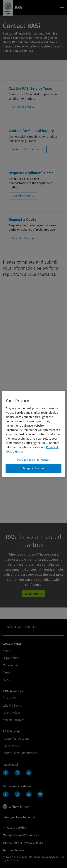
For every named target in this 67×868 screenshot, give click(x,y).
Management (11, 665)
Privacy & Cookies (14, 828)
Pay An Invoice (12, 746)
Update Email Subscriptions (20, 753)
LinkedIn (29, 773)
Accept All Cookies (34, 468)
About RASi (10, 698)
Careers (8, 672)
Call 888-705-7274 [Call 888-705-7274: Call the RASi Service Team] (21, 107)
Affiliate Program (14, 720)
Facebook (6, 773)
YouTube (40, 794)
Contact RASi (32, 594)
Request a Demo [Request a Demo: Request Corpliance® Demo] (21, 196)
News (6, 680)
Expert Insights (12, 713)
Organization (11, 658)
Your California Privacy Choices (23, 843)
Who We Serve (12, 706)
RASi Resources (21, 627)
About (7, 651)
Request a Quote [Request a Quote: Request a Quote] (21, 238)
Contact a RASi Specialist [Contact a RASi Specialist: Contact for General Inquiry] (26, 149)
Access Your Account (16, 739)
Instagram (17, 773)
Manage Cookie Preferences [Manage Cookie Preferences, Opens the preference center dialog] (34, 460)
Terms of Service (13, 850)
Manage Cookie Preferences (21, 835)
